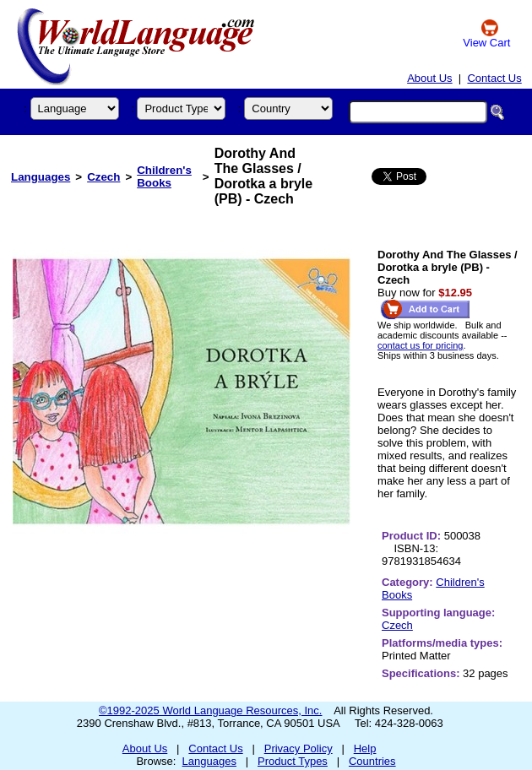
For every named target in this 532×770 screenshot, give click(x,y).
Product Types (293, 761)
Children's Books (164, 176)
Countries (372, 761)
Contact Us (494, 78)
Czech (103, 177)
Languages (41, 177)
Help (365, 748)
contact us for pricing (421, 345)
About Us (429, 78)
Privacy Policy (299, 748)
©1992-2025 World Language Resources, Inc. (210, 710)
